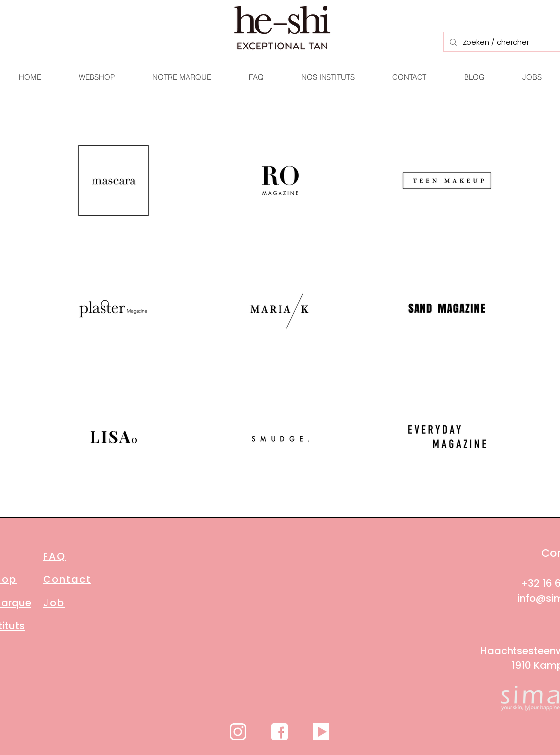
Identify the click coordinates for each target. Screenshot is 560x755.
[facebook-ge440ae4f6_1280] (280, 732)
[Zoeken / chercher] (501, 42)
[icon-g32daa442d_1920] (238, 732)
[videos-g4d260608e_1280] (321, 732)
